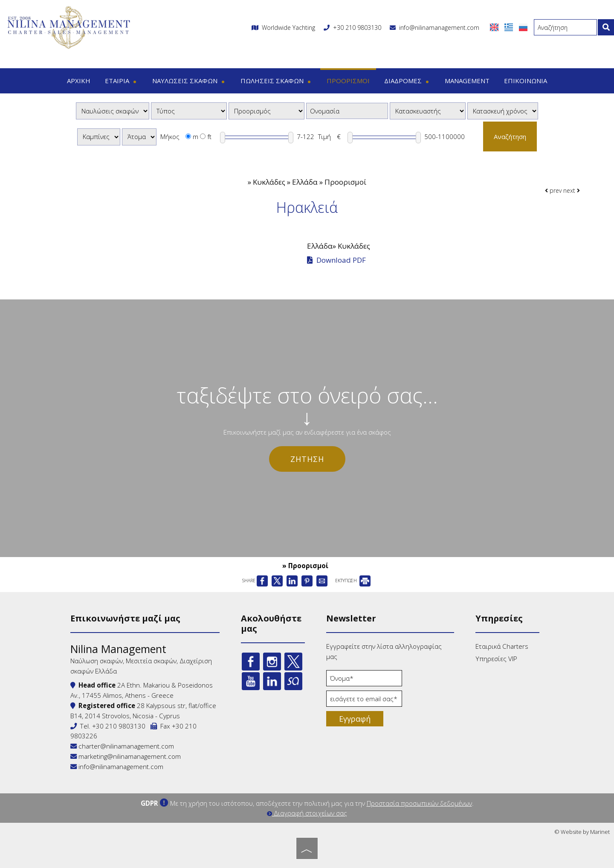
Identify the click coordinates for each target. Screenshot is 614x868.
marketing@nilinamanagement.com (126, 756)
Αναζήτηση (510, 136)
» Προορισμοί (305, 566)
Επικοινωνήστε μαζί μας (125, 618)
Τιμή (324, 136)
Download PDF (336, 260)
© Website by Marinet (582, 832)
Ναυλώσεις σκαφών (189, 81)
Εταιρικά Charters (502, 646)
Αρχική (79, 81)
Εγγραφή (355, 719)
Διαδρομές (407, 81)
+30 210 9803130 (357, 28)
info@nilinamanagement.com (434, 28)
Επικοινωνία (526, 81)
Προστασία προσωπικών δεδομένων (419, 803)
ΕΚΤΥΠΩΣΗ (353, 581)
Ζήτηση (307, 459)
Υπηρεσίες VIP (496, 659)
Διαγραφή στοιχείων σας (307, 813)
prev (553, 190)
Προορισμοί (348, 81)
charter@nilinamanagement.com (122, 746)
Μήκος (170, 136)
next (572, 190)
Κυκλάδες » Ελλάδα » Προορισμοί (310, 182)
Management (467, 81)
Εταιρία (121, 81)
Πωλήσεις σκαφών (276, 81)
